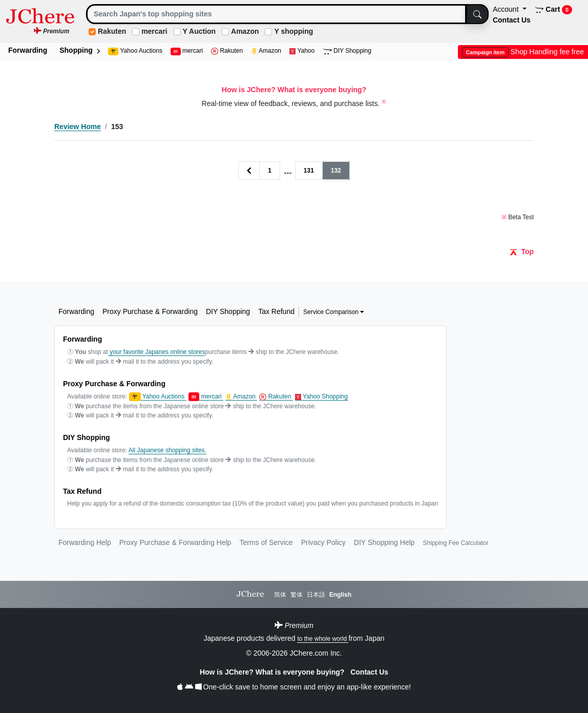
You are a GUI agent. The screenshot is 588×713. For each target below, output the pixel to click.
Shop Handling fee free (523, 52)
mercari (154, 31)
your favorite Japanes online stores (156, 352)
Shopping (79, 50)
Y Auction (199, 31)
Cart (553, 10)
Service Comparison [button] (334, 312)
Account (507, 9)
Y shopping (293, 31)
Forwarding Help (85, 542)
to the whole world (323, 639)
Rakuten (112, 31)
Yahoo (302, 51)
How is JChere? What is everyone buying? (273, 672)
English (340, 595)
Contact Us (512, 20)
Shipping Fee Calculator (456, 543)
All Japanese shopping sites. (167, 450)
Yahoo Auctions (135, 51)
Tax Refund (276, 311)
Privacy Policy (323, 542)
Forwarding (28, 50)
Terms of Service (266, 542)
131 (309, 171)
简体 (280, 595)
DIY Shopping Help (384, 542)
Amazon (245, 31)
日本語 (316, 595)
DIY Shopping (347, 51)
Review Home (78, 127)
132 (336, 171)
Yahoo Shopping (321, 397)
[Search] (276, 14)
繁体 (297, 595)
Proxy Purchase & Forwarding (150, 311)
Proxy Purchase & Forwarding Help (175, 542)
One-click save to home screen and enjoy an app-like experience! (294, 687)
